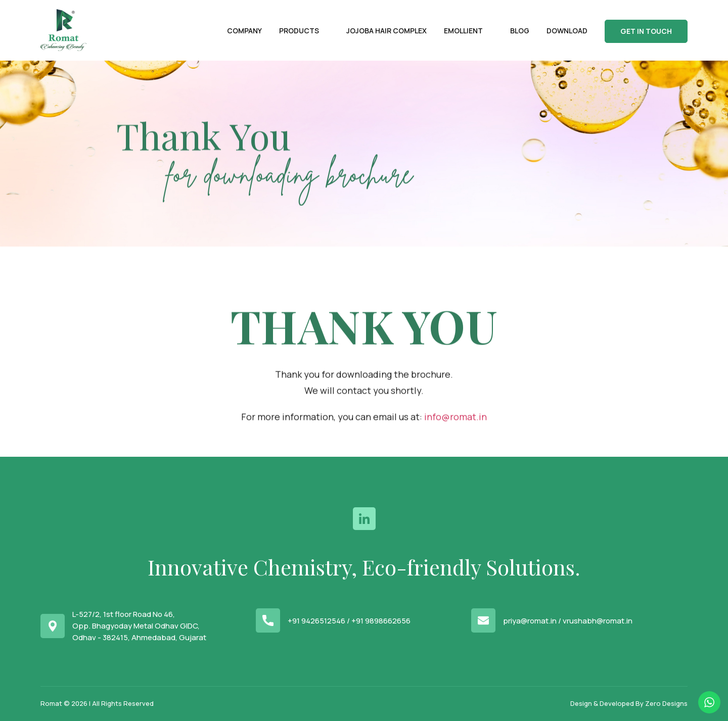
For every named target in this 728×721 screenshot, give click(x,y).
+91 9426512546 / (319, 621)
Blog (520, 31)
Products (299, 31)
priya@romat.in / (532, 621)
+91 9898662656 (381, 621)
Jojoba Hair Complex (386, 31)
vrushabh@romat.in (598, 621)
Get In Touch (646, 31)
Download (567, 31)
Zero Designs (666, 703)
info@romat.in (456, 437)
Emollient (463, 31)
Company (244, 31)
